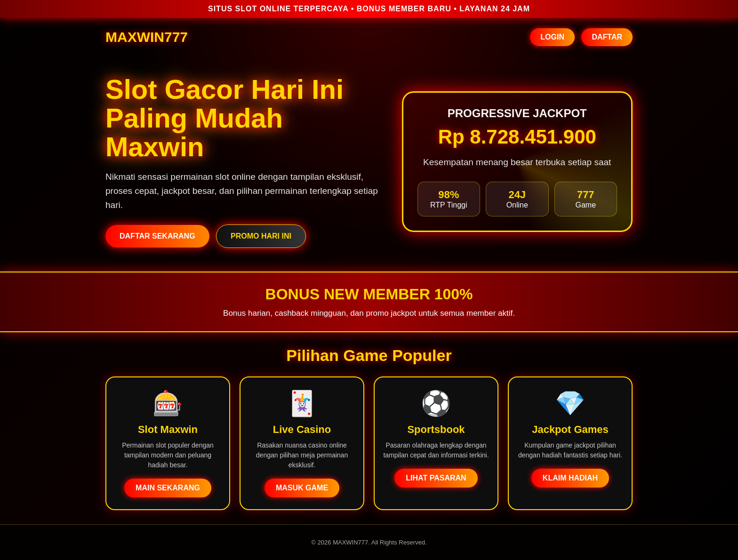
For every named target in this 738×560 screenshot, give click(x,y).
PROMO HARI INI (261, 236)
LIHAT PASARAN (436, 478)
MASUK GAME (302, 488)
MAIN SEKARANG (168, 488)
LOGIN (552, 37)
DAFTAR (607, 37)
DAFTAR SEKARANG (157, 236)
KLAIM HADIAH (570, 478)
